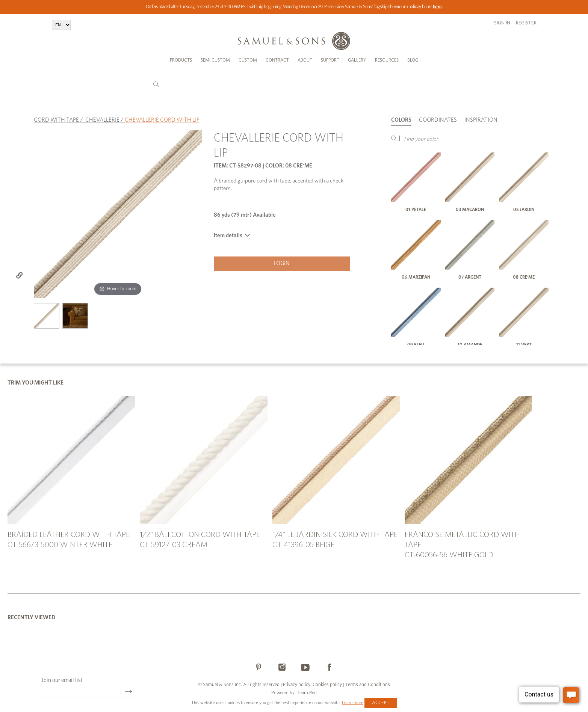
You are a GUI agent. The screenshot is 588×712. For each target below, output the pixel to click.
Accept (381, 703)
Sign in (502, 23)
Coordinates (438, 120)
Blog (413, 60)
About (305, 60)
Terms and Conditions (367, 685)
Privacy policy (297, 685)
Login (282, 263)
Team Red (307, 693)
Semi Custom (215, 60)
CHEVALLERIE (102, 120)
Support (330, 60)
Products (181, 60)
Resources (387, 60)
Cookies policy (327, 685)
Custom (248, 60)
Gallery (357, 60)
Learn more (353, 703)
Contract (277, 60)
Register (526, 23)
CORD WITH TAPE (56, 120)
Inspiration (481, 120)
